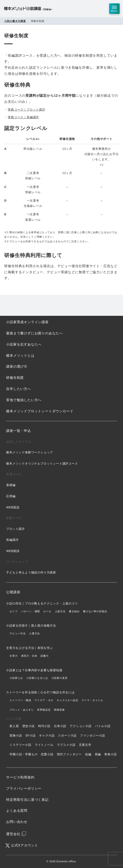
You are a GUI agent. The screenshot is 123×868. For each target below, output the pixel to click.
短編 (88, 754)
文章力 (13, 656)
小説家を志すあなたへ (24, 344)
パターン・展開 (31, 611)
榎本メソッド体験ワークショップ (29, 452)
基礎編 (11, 485)
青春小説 (110, 754)
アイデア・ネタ (44, 700)
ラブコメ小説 (66, 745)
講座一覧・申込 (19, 431)
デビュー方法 (18, 634)
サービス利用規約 (20, 777)
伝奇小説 (60, 726)
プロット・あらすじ (22, 710)
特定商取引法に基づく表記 (27, 800)
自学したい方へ (19, 389)
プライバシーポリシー (24, 788)
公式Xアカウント (25, 845)
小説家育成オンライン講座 (27, 322)
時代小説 (44, 726)
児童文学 (85, 745)
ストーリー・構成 (20, 700)
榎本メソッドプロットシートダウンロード (40, 411)
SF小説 (30, 735)
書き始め (74, 611)
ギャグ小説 (47, 735)
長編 (98, 754)
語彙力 (44, 656)
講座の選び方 (17, 366)
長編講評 (12, 540)
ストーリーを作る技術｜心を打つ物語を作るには (40, 692)
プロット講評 (15, 529)
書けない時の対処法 (95, 611)
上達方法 (60, 611)
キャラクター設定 (67, 700)
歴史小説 (29, 726)
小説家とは (16, 678)
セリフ (13, 611)
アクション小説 (81, 726)
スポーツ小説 (67, 735)
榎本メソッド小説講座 (28, 9)
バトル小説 (103, 726)
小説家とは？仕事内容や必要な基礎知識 (34, 670)
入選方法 (34, 634)
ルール (47, 611)
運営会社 (13, 834)
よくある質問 (17, 811)
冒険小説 (16, 735)
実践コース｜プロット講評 (27, 110)
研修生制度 (15, 378)
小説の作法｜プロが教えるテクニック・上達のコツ (42, 603)
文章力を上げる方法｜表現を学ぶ (29, 648)
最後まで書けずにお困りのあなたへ (34, 333)
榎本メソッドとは (20, 356)
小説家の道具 (59, 678)
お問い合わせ (17, 822)
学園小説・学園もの (23, 754)
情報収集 (59, 710)
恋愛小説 (47, 754)
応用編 (11, 496)
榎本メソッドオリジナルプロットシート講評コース (42, 463)
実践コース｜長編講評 (23, 117)
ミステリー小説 (20, 745)
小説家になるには (37, 678)
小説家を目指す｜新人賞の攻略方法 (31, 626)
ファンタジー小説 (92, 735)
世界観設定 (44, 710)
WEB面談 (13, 507)
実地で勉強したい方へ (24, 400)
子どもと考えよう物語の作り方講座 (31, 572)
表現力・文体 (29, 656)
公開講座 (13, 592)
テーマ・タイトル (92, 700)
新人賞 (14, 726)
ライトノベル (44, 745)
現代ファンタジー (69, 754)
